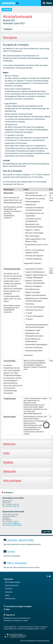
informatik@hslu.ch (14, 523)
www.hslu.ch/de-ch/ (12, 506)
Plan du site (24, 641)
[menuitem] (49, 576)
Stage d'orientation (12, 585)
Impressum (46, 641)
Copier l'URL (46, 532)
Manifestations (10, 599)
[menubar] (47, 3)
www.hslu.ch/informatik (14, 525)
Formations (9, 592)
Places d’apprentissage (13, 582)
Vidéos (7, 595)
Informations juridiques (35, 641)
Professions (9, 589)
